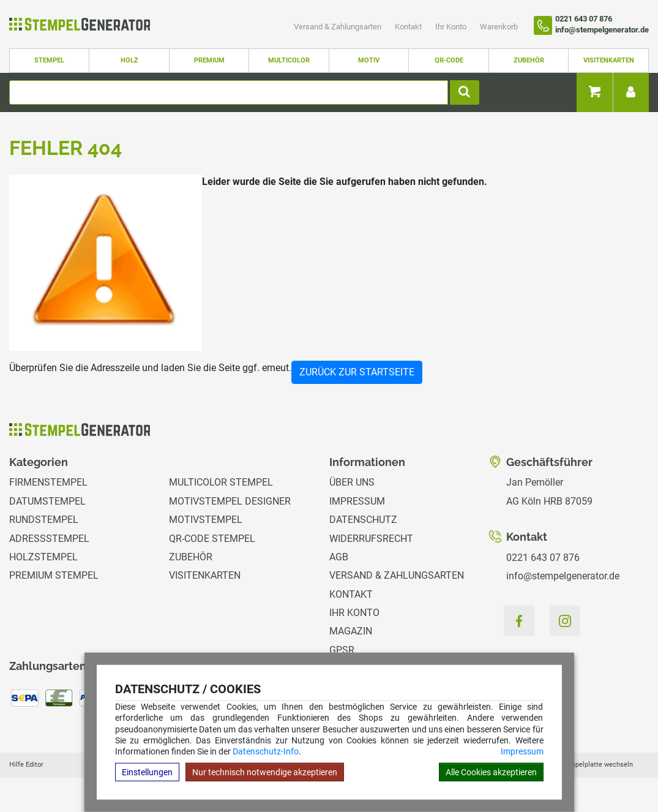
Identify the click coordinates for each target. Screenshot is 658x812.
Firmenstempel (48, 482)
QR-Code (449, 60)
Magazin (351, 631)
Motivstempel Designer (230, 501)
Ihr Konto (452, 27)
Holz (129, 60)
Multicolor (289, 60)
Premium (209, 60)
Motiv (369, 60)
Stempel (49, 60)
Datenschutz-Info (266, 751)
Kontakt (409, 27)
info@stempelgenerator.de (563, 576)
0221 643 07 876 (543, 558)
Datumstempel (47, 501)
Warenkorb (499, 27)
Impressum (522, 751)
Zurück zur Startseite (357, 372)
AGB (339, 557)
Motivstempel (206, 520)
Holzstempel (43, 557)
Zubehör (529, 60)
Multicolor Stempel (221, 482)
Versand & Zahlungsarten (338, 27)
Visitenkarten (609, 60)
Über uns (352, 482)
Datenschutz (363, 520)
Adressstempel (49, 539)
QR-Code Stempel (212, 539)
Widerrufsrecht (371, 539)
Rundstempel (44, 520)
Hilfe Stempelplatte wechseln (588, 765)
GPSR (342, 650)
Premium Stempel (54, 575)
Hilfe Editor (26, 765)
